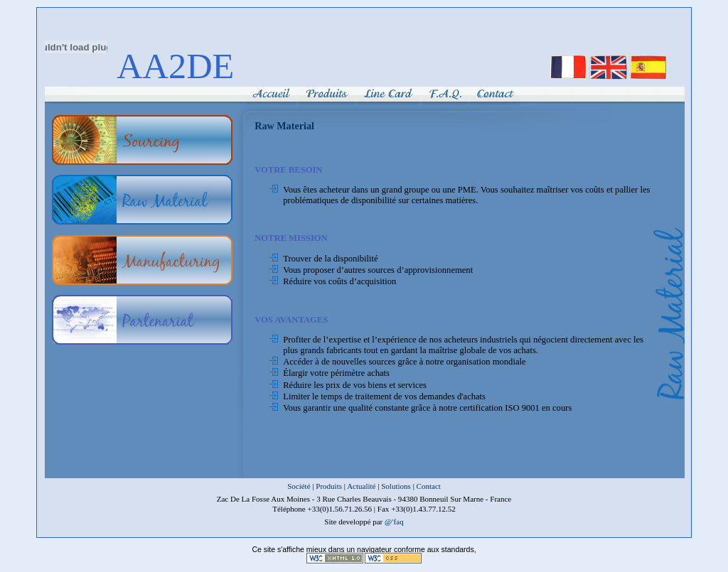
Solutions (396, 486)
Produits (329, 486)
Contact (429, 486)
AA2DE (175, 66)
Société (299, 486)
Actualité (361, 486)
